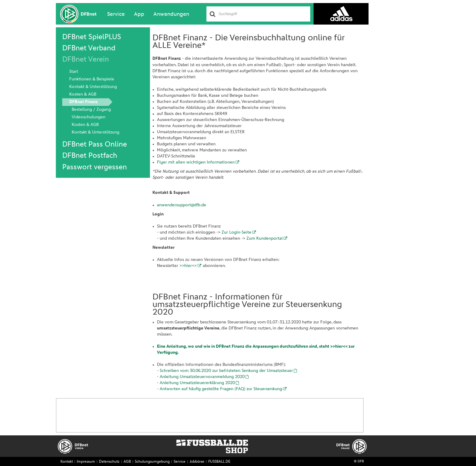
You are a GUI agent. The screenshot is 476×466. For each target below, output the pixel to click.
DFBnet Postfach (90, 156)
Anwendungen (171, 14)
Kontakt (67, 462)
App (139, 14)
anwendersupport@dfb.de (182, 205)
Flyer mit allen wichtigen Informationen (196, 162)
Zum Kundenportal (265, 238)
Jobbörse (197, 462)
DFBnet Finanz (83, 102)
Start (74, 72)
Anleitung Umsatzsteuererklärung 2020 (197, 383)
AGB (127, 462)
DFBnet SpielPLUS (92, 37)
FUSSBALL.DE (219, 462)
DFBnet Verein (86, 59)
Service (116, 14)
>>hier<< (188, 266)
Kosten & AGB (83, 94)
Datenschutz (109, 462)
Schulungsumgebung (152, 462)
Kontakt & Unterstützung (93, 87)
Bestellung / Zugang (91, 110)
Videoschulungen (88, 117)
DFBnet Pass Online (95, 144)
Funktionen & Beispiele (92, 79)
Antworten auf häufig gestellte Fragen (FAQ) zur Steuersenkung (221, 389)
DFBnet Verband (89, 48)
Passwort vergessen (95, 167)
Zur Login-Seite (236, 232)
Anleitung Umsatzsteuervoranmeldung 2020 (202, 377)
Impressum (86, 462)
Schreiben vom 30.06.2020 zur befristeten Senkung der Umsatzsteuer (226, 371)
